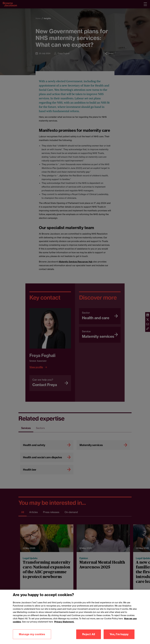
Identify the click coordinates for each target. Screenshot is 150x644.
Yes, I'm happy (119, 638)
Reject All (89, 638)
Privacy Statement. (64, 626)
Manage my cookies (32, 638)
